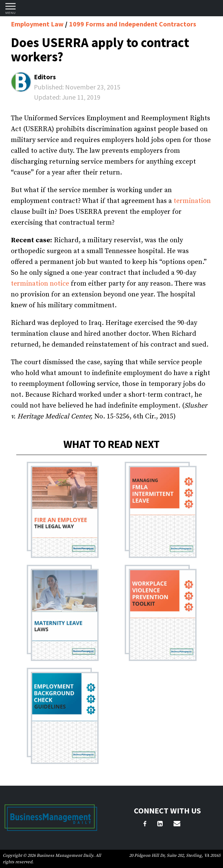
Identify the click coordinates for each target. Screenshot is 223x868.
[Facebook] (145, 825)
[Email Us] (177, 825)
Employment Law (38, 24)
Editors (45, 77)
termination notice (40, 284)
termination (192, 201)
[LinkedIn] (160, 825)
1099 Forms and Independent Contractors (133, 24)
